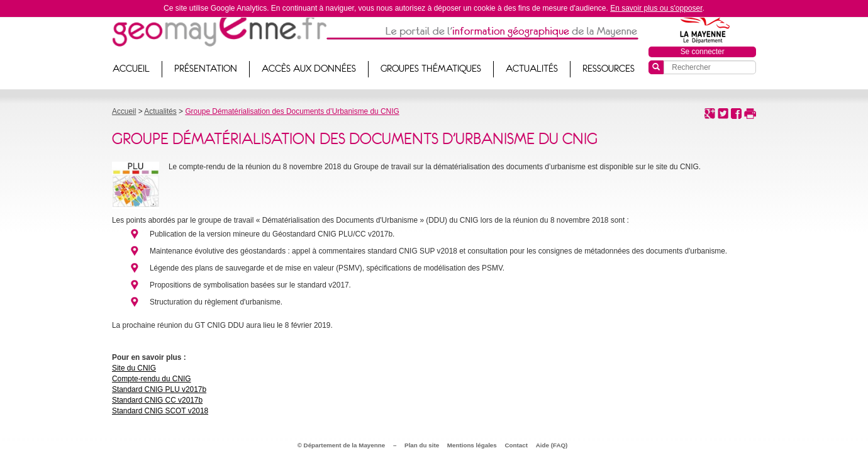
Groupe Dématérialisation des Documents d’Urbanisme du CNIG (292, 111)
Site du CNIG (134, 368)
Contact (516, 445)
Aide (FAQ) (552, 445)
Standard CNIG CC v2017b (157, 400)
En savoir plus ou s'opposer (656, 8)
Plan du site (422, 445)
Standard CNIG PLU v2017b (159, 389)
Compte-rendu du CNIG (152, 379)
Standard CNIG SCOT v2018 (160, 411)
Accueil (131, 69)
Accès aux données (309, 69)
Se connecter (703, 52)
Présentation (206, 69)
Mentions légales (472, 445)
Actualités (532, 69)
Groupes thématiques (431, 69)
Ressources (609, 69)
